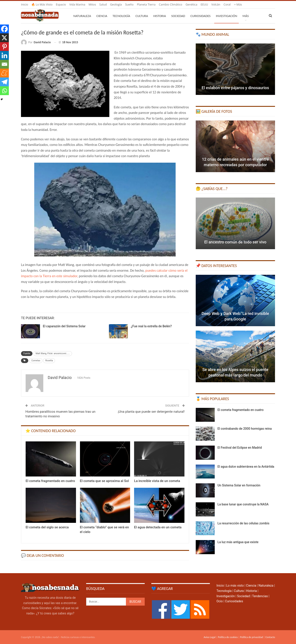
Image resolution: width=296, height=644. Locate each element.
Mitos (92, 4)
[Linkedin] (4, 55)
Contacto (270, 637)
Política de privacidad (251, 637)
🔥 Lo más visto (42, 4)
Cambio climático (171, 4)
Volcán (216, 4)
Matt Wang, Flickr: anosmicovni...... (53, 353)
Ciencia (102, 16)
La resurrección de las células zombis (244, 523)
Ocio (220, 601)
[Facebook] (4, 29)
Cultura (142, 16)
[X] (4, 38)
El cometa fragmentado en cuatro (241, 410)
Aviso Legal (210, 637)
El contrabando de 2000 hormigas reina (245, 429)
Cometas (36, 361)
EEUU (204, 4)
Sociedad (178, 16)
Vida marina (77, 4)
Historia (160, 16)
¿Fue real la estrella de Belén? (151, 326)
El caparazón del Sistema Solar (64, 326)
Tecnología (121, 16)
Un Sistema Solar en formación (239, 485)
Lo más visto (235, 586)
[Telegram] (4, 82)
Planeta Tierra (146, 4)
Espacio (61, 4)
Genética (191, 4)
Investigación (226, 16)
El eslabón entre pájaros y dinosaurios (235, 88)
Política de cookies (228, 637)
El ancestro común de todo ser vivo (235, 242)
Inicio (25, 4)
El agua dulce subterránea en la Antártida (246, 467)
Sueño (129, 4)
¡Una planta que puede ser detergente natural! (151, 412)
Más (238, 4)
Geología (116, 4)
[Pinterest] (4, 47)
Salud (103, 4)
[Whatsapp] (4, 91)
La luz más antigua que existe (238, 542)
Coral (227, 4)
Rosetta (49, 361)
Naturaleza (82, 16)
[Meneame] (4, 73)
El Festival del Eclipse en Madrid (240, 448)
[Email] (4, 64)
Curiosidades (200, 16)
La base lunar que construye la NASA (243, 504)
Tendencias (260, 596)
